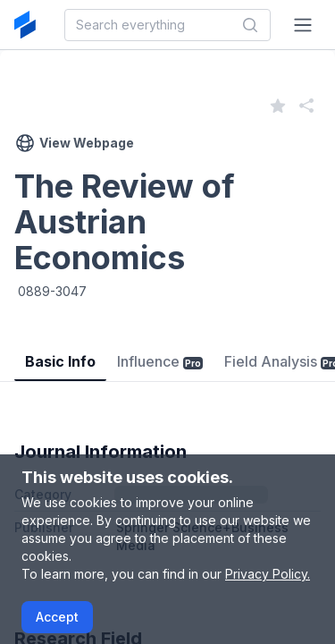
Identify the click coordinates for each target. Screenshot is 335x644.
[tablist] (167, 348)
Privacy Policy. (268, 574)
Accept (57, 617)
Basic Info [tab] (60, 361)
